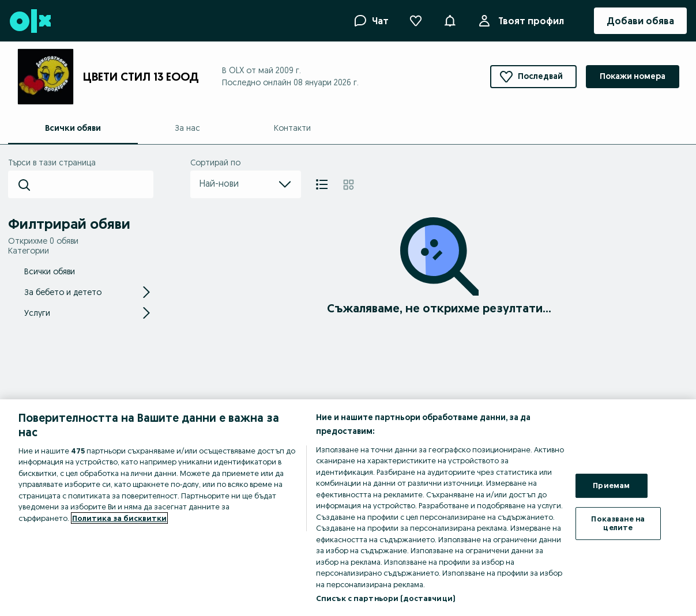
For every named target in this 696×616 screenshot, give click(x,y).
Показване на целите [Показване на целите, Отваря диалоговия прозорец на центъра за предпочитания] (618, 523)
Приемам (611, 485)
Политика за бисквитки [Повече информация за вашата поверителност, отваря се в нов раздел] (119, 518)
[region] (348, 508)
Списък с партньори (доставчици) (385, 598)
